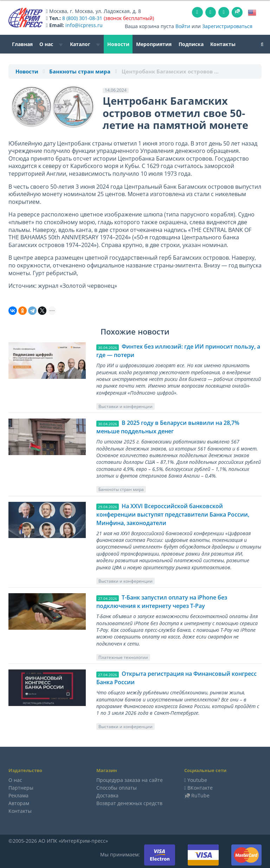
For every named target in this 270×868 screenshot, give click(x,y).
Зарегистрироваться (227, 26)
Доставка (107, 795)
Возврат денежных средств (129, 803)
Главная (22, 44)
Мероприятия (154, 44)
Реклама (18, 795)
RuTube (200, 795)
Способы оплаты (117, 788)
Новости (118, 44)
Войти (183, 26)
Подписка (191, 44)
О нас (51, 44)
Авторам (19, 803)
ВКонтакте (200, 788)
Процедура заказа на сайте (130, 780)
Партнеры (21, 788)
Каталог (85, 44)
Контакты (223, 44)
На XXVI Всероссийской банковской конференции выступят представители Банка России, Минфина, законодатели (173, 514)
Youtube (197, 780)
